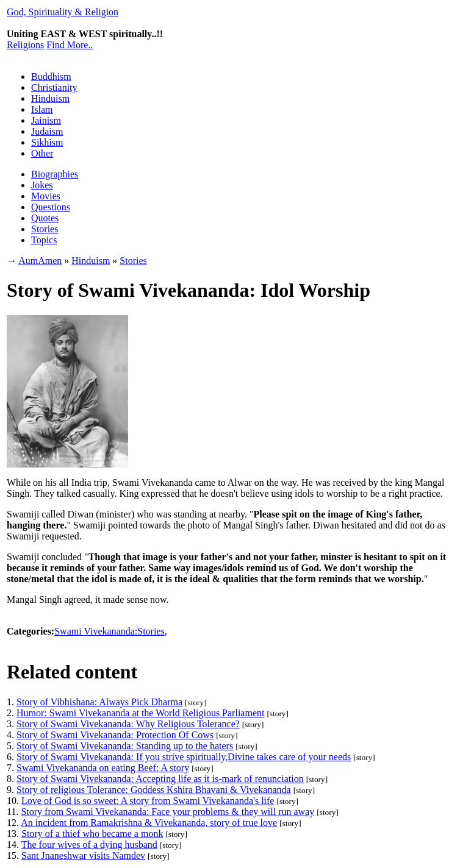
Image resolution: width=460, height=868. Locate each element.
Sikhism (47, 142)
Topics (44, 240)
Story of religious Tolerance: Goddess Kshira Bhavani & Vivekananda (154, 790)
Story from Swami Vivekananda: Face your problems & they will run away (167, 812)
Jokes (42, 185)
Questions (51, 207)
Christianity (54, 87)
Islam (42, 109)
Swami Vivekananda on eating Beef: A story (103, 768)
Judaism (47, 131)
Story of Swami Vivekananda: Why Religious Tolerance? (128, 724)
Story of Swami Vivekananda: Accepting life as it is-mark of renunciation (160, 779)
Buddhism (51, 76)
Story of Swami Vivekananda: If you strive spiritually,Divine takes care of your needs (184, 757)
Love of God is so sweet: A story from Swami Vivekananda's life (148, 801)
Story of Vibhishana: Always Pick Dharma (99, 702)
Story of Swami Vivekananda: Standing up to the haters (125, 746)
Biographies (55, 174)
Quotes (45, 218)
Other (42, 153)
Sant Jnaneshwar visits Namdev (83, 856)
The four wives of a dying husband (89, 845)
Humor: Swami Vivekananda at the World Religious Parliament (140, 713)
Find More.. (70, 45)
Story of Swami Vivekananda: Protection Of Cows (115, 735)
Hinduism (50, 98)
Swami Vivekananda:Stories (110, 631)
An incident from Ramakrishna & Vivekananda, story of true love (149, 823)
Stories (45, 229)
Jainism (46, 120)
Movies (46, 196)
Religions (25, 45)
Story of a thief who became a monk (92, 834)
